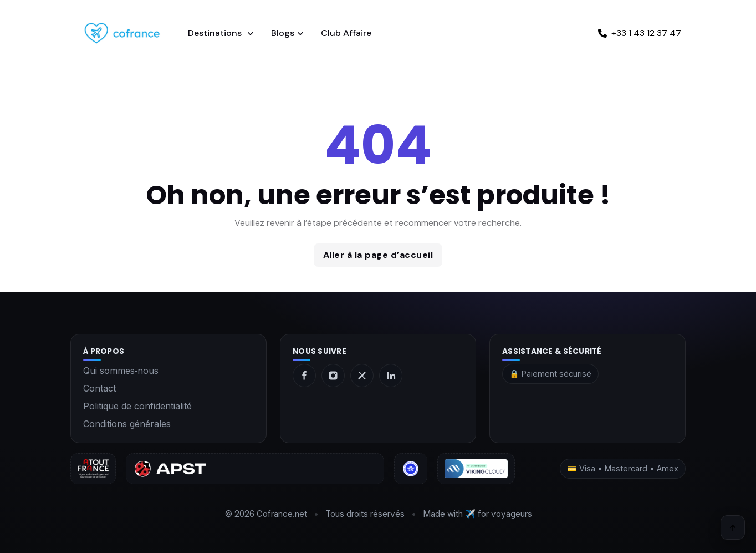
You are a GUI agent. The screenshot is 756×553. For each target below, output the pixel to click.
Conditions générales (127, 424)
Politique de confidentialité (137, 406)
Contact (99, 388)
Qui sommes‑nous (121, 371)
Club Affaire (346, 33)
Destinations (216, 33)
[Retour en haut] (733, 527)
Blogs (283, 33)
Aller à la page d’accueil (378, 255)
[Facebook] (304, 376)
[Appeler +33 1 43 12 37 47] (640, 33)
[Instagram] (333, 376)
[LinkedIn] (391, 376)
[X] (362, 376)
